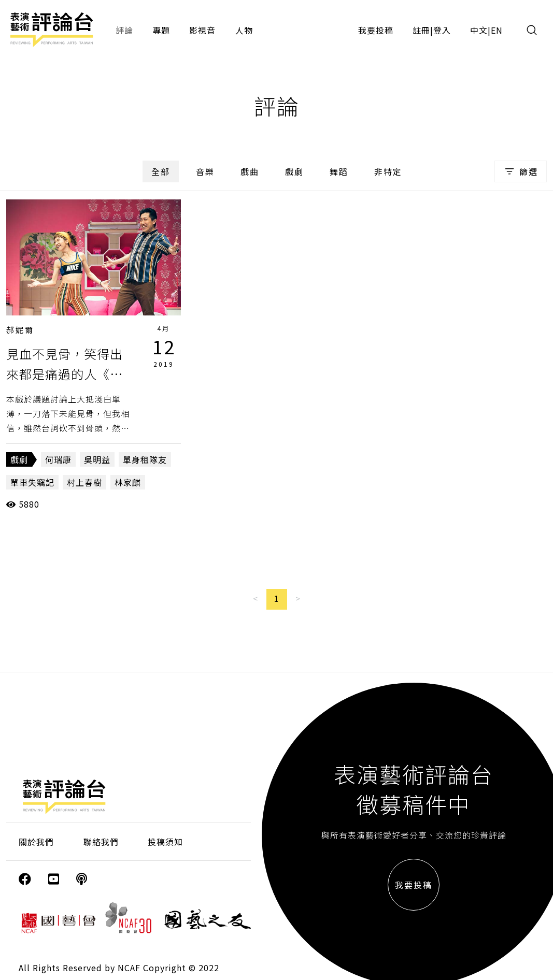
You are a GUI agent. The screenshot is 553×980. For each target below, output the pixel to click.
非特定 (388, 171)
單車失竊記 (32, 482)
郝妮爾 (20, 330)
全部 (161, 171)
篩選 (521, 171)
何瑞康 (58, 459)
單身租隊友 (145, 459)
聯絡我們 (101, 842)
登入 (442, 30)
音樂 (205, 171)
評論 (124, 30)
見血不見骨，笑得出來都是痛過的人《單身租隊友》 (65, 373)
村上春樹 (84, 482)
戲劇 (294, 171)
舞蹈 (339, 171)
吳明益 (97, 459)
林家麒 (128, 482)
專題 (161, 30)
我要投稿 (376, 30)
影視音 (202, 30)
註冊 (421, 30)
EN (497, 30)
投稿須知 (165, 842)
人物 (244, 30)
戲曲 (250, 171)
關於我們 (36, 842)
